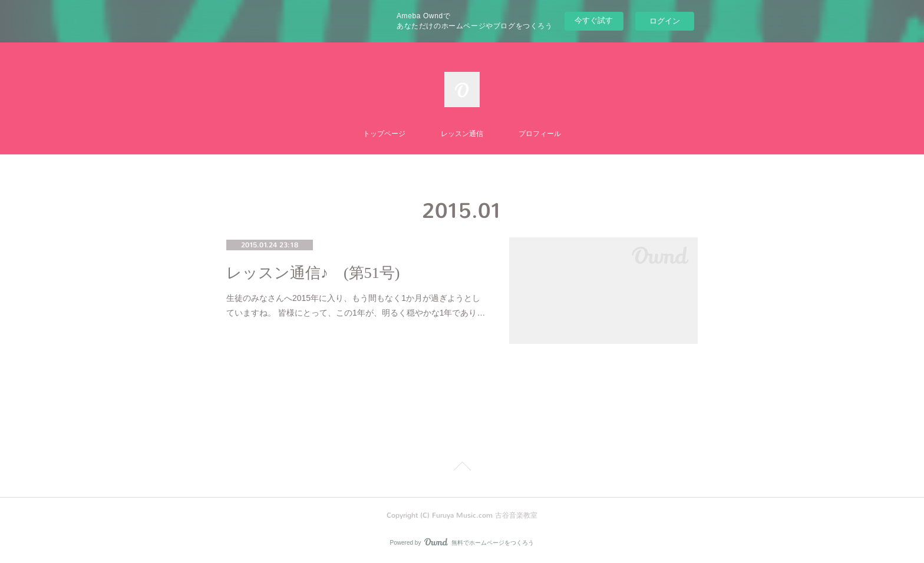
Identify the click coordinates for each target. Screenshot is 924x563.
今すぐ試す (594, 20)
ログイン (665, 21)
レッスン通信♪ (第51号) (313, 273)
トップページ (384, 134)
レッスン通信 (462, 134)
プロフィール (540, 134)
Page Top (462, 468)
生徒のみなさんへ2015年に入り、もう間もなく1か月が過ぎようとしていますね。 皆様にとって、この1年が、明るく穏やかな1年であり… (356, 305)
